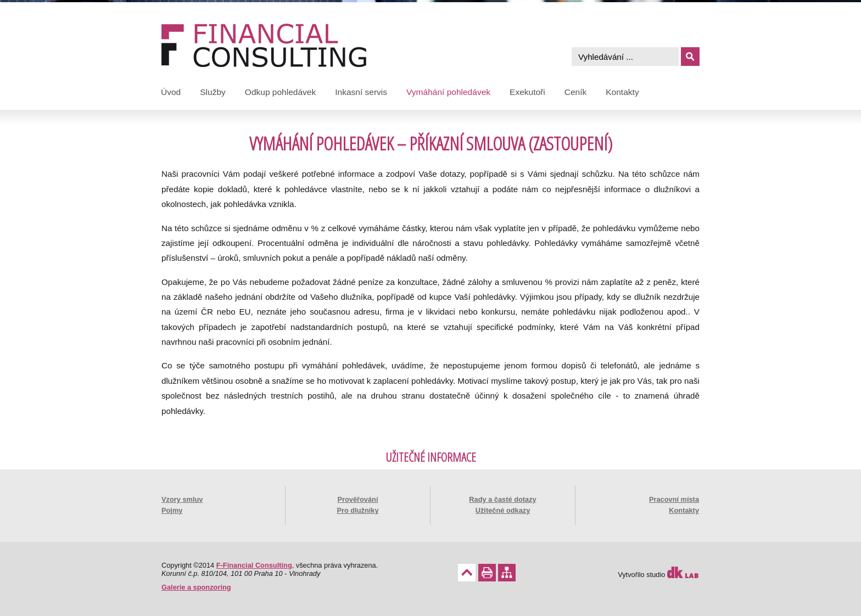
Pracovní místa (674, 499)
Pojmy (172, 510)
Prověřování (358, 499)
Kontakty (684, 510)
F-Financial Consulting (254, 565)
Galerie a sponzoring (196, 587)
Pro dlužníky (357, 510)
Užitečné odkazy (503, 510)
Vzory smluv (182, 499)
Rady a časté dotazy (502, 499)
